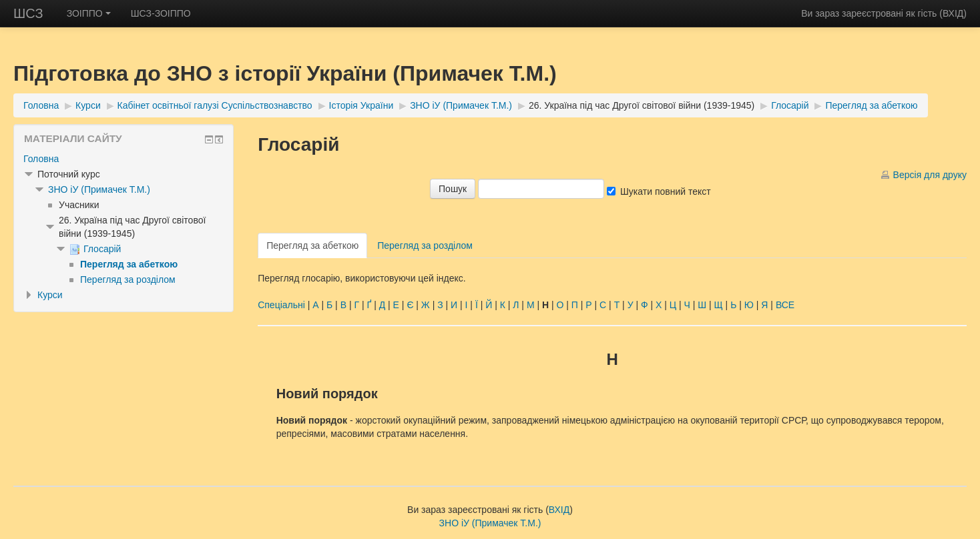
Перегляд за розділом (425, 245)
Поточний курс (69, 174)
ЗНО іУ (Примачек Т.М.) (461, 105)
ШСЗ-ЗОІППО (161, 13)
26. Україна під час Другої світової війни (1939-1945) (642, 105)
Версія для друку (930, 175)
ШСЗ (28, 13)
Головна (41, 105)
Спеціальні (281, 305)
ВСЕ (785, 305)
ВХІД (953, 13)
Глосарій (790, 105)
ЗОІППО (89, 13)
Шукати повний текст (666, 191)
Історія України (361, 105)
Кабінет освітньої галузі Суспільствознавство (215, 105)
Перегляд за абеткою (871, 105)
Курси (88, 105)
